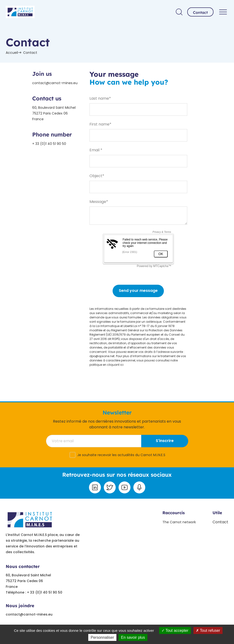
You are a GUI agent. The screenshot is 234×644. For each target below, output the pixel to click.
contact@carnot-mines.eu (55, 83)
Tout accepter (175, 630)
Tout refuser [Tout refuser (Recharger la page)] (208, 630)
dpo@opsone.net (102, 356)
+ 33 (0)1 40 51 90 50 (49, 144)
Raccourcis (174, 513)
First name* (100, 124)
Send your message (138, 291)
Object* (97, 176)
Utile (217, 513)
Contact (200, 12)
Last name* (100, 98)
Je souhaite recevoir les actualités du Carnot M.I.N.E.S (121, 455)
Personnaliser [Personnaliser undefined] (102, 637)
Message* (99, 202)
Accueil (12, 53)
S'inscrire (165, 441)
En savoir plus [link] (133, 637)
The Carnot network (179, 522)
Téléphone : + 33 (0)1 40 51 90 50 (34, 592)
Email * (96, 150)
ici (122, 365)
